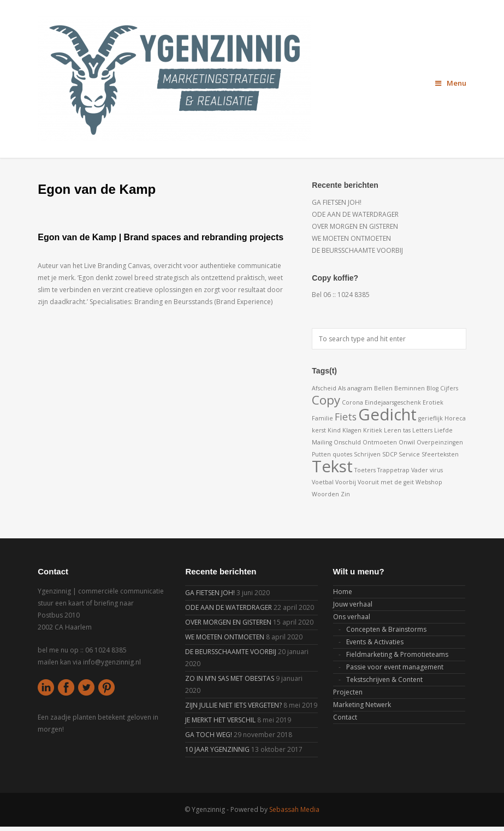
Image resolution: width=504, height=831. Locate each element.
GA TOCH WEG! (209, 735)
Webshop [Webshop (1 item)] (429, 482)
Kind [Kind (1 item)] (334, 430)
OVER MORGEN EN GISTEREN (355, 226)
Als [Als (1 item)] (342, 388)
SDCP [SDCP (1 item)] (390, 454)
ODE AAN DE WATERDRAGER (355, 214)
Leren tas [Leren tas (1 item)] (397, 430)
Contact (345, 717)
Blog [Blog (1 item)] (432, 388)
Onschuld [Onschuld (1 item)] (347, 442)
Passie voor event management (395, 667)
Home (343, 592)
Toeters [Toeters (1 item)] (365, 470)
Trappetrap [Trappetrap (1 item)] (393, 470)
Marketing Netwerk (362, 705)
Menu (451, 83)
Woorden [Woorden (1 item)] (325, 494)
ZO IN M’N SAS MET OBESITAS (230, 678)
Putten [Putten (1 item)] (321, 454)
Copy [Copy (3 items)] (326, 400)
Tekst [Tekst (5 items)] (332, 466)
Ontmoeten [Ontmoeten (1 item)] (380, 442)
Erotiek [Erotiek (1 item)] (433, 402)
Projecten (348, 692)
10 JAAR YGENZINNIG (217, 749)
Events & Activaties (375, 642)
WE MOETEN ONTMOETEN (351, 238)
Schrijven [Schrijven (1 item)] (367, 454)
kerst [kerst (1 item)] (319, 430)
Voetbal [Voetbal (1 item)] (323, 482)
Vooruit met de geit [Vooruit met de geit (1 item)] (386, 482)
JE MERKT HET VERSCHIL (220, 720)
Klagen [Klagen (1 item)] (352, 430)
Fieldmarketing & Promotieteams (397, 654)
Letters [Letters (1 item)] (422, 430)
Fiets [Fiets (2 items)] (346, 417)
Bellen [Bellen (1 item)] (383, 388)
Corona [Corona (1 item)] (352, 402)
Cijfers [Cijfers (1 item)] (449, 388)
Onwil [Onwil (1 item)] (407, 442)
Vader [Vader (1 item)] (420, 470)
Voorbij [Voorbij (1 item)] (346, 482)
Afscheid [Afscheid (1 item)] (324, 388)
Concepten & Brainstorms (386, 629)
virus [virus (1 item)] (436, 470)
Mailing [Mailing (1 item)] (322, 442)
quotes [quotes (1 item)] (342, 454)
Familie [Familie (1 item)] (322, 418)
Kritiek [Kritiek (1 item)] (373, 430)
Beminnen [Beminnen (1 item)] (410, 388)
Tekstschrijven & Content (384, 679)
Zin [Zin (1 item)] (345, 494)
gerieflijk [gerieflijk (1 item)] (431, 418)
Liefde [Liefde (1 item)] (443, 430)
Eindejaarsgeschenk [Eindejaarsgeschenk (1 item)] (393, 402)
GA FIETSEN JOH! (337, 202)
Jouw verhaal (353, 604)
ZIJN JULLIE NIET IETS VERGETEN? (233, 705)
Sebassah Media (294, 809)
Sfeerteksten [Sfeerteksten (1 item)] (440, 454)
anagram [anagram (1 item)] (360, 388)
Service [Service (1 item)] (409, 454)
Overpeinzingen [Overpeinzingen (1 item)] (440, 442)
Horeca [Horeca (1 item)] (455, 418)
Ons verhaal (352, 617)
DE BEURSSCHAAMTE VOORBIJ (357, 250)
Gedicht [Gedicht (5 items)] (387, 414)
